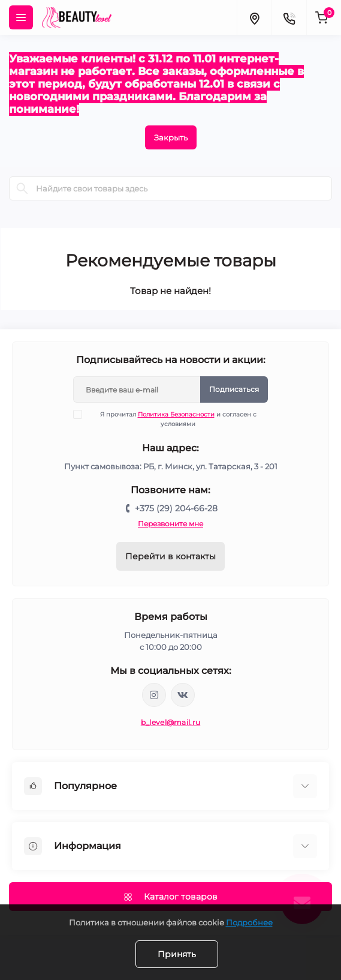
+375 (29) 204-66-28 (176, 508)
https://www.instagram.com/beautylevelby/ (154, 695)
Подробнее (249, 922)
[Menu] (21, 17)
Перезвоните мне (170, 524)
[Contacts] (289, 17)
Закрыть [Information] (171, 137)
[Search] (22, 188)
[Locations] (254, 17)
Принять (177, 954)
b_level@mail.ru (171, 722)
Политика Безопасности (176, 414)
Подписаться (234, 389)
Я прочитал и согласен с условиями (172, 419)
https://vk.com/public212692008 (183, 695)
